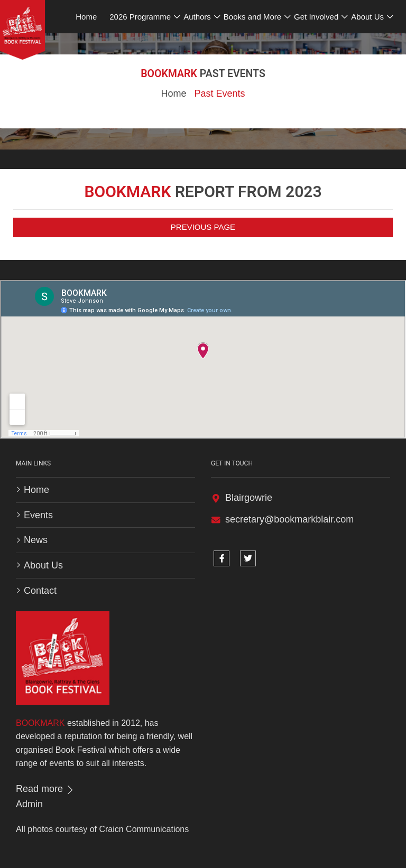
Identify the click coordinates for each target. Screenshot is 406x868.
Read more (45, 789)
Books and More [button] (252, 17)
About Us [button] (367, 17)
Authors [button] (197, 17)
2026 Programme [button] (140, 17)
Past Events (219, 94)
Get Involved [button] (316, 17)
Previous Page (203, 227)
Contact (40, 591)
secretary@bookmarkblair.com (289, 519)
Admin (29, 804)
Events (38, 515)
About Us (43, 565)
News (36, 540)
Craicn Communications (144, 829)
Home (173, 94)
